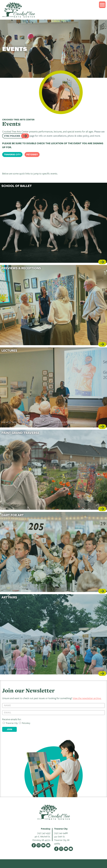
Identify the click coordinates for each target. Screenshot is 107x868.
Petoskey (32, 154)
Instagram (39, 845)
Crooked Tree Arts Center (19, 10)
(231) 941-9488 (61, 833)
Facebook (34, 845)
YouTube (43, 845)
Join (9, 729)
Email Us (48, 845)
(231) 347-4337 (44, 833)
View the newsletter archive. (87, 698)
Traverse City (12, 154)
